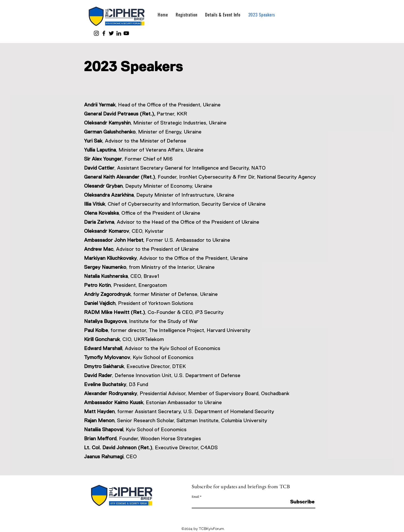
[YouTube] (126, 33)
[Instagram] (96, 33)
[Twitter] (111, 33)
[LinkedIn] (119, 33)
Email (195, 497)
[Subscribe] (302, 501)
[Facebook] (104, 33)
